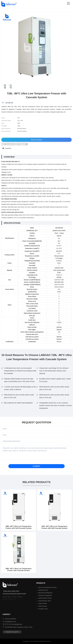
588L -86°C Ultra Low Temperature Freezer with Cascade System (19, 570)
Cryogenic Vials (43, 609)
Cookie (14, 597)
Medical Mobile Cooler (45, 598)
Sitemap (20, 597)
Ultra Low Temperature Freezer (47, 587)
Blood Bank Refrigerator (45, 593)
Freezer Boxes (43, 606)
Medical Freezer (43, 590)
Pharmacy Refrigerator (45, 595)
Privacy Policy (7, 597)
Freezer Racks (43, 603)
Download (7, 148)
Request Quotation (37, 140)
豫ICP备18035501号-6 (9, 599)
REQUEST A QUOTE (12, 632)
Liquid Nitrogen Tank (44, 601)
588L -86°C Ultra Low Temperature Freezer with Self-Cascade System (19, 527)
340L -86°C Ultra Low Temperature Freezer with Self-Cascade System (54, 527)
